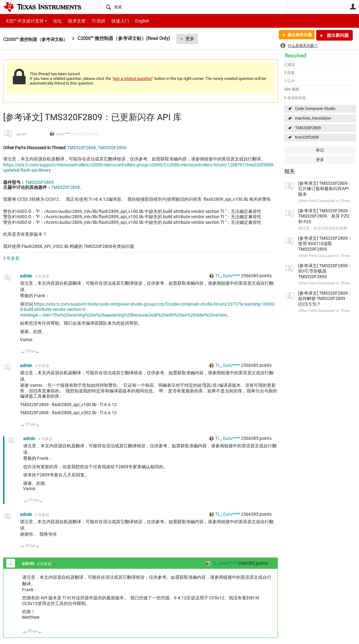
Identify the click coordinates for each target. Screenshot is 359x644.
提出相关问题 (298, 35)
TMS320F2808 (81, 148)
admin (21, 134)
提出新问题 (337, 35)
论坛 (54, 21)
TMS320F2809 (308, 128)
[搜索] (193, 7)
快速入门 (114, 21)
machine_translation (313, 118)
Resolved (295, 56)
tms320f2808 (307, 137)
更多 (194, 39)
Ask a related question (133, 79)
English (135, 21)
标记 (320, 150)
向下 (38, 353)
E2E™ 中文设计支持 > (25, 21)
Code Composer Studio (315, 108)
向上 (23, 353)
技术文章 (72, 21)
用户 (353, 7)
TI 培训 (93, 21)
